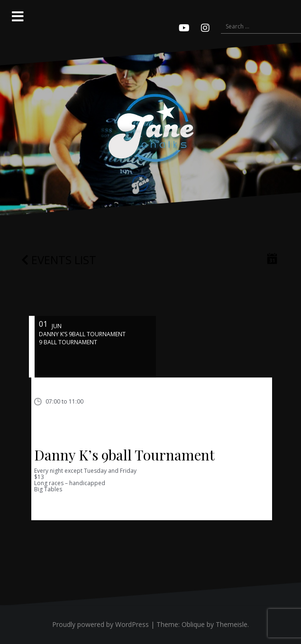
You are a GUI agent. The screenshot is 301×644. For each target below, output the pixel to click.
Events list (59, 260)
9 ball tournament (68, 342)
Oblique (193, 624)
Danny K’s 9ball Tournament (124, 455)
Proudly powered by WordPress (100, 624)
